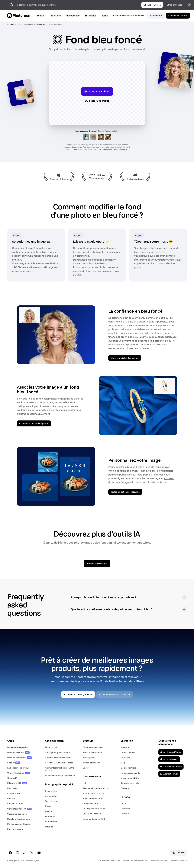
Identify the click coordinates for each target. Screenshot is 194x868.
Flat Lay (14, 763)
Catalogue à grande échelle (58, 753)
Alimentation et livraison (94, 747)
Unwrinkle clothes (19, 773)
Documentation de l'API (94, 819)
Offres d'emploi (128, 753)
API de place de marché (94, 809)
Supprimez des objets (17, 814)
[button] (129, 597)
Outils (19, 24)
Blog (123, 763)
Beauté (48, 811)
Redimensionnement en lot (95, 788)
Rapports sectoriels (130, 783)
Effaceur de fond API (92, 814)
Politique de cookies (159, 861)
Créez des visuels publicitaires (59, 763)
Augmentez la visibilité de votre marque (60, 769)
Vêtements (50, 817)
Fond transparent (15, 829)
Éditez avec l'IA (17, 783)
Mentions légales (179, 861)
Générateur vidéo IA (19, 809)
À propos (125, 747)
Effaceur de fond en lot (93, 793)
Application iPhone (170, 752)
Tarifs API (125, 814)
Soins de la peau (53, 801)
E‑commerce (51, 791)
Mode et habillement (92, 753)
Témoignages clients (130, 773)
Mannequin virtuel (18, 753)
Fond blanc (12, 788)
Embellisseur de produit (18, 768)
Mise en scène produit (18, 747)
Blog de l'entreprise (130, 768)
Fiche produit (51, 747)
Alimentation (51, 796)
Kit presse (125, 758)
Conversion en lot (91, 804)
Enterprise (125, 809)
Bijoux (48, 806)
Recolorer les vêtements (19, 819)
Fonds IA (11, 798)
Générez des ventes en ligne (58, 758)
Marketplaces (89, 758)
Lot (84, 783)
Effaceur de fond (15, 804)
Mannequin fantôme (20, 758)
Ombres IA (12, 778)
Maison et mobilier (91, 763)
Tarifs (123, 804)
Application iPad (169, 759)
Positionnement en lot (93, 798)
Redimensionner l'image (19, 824)
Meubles (49, 827)
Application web (169, 774)
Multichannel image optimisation (60, 776)
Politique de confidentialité (116, 149)
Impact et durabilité (130, 778)
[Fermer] (189, 5)
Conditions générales (110, 861)
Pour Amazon (51, 822)
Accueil (10, 24)
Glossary (125, 788)
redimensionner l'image (134, 471)
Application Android (171, 767)
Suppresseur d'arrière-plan (35, 24)
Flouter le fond (14, 793)
